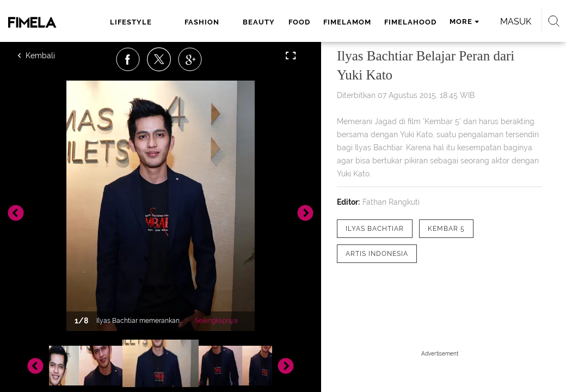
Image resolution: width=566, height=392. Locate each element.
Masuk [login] (516, 22)
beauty (259, 22)
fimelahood (410, 22)
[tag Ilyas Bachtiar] (375, 229)
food (299, 22)
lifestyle (131, 22)
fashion (202, 22)
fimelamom (347, 22)
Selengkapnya (216, 321)
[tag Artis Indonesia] (377, 254)
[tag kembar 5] (446, 229)
